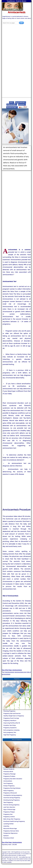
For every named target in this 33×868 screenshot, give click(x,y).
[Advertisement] (16, 44)
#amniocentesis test (20, 672)
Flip (21, 107)
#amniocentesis (10, 672)
